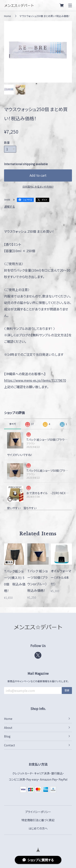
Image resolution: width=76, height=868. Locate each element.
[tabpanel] (38, 52)
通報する (10, 206)
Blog (7, 736)
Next (68, 52)
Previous (8, 52)
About (8, 728)
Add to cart (38, 175)
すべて (12, 424)
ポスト (44, 200)
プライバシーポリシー (38, 812)
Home (7, 16)
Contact (10, 745)
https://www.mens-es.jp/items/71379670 (35, 380)
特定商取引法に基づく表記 (38, 820)
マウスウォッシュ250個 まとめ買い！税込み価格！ (45, 16)
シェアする (27, 200)
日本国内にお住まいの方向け (38, 186)
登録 (67, 690)
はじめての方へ (38, 828)
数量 (7, 142)
